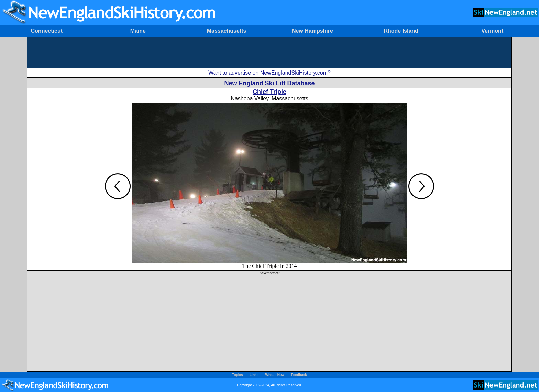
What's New (275, 375)
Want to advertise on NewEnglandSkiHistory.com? (269, 73)
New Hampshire (312, 31)
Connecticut (47, 31)
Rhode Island (401, 31)
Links (254, 375)
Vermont (492, 31)
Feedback (299, 375)
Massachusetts (227, 31)
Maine (138, 31)
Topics (237, 375)
